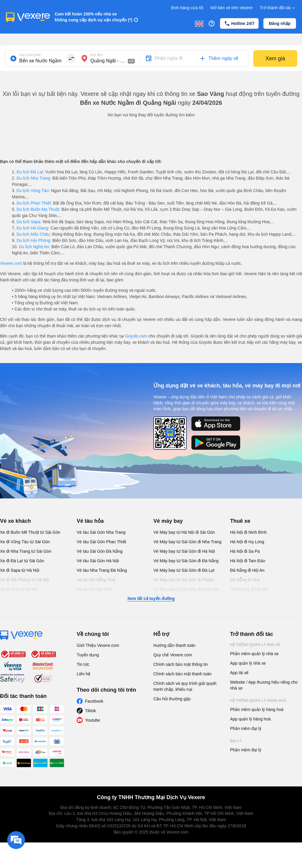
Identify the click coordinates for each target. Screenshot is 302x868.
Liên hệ (84, 674)
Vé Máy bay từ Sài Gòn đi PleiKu (184, 580)
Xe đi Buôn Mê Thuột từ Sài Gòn (30, 532)
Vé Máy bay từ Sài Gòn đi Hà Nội (184, 551)
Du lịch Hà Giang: (33, 228)
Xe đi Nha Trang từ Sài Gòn (26, 551)
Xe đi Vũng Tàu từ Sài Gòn (25, 542)
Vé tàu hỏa (90, 521)
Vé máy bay (168, 521)
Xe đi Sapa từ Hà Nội (20, 570)
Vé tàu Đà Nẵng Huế (96, 580)
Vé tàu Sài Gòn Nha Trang (101, 532)
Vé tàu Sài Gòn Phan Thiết (102, 542)
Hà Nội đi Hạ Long (247, 542)
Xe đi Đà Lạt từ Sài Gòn (22, 561)
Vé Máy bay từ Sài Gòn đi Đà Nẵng (186, 561)
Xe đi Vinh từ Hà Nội (19, 589)
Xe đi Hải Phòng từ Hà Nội (25, 580)
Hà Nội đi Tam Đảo (248, 561)
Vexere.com (11, 263)
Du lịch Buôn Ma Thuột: (38, 209)
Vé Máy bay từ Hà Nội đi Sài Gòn (184, 532)
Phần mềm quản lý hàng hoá (257, 709)
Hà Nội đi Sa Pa (245, 551)
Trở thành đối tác (278, 8)
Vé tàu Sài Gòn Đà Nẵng (100, 551)
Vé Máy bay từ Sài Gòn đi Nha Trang (187, 542)
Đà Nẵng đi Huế (245, 580)
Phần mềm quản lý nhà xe (254, 654)
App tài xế (239, 673)
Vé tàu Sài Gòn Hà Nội (98, 561)
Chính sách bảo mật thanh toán (183, 674)
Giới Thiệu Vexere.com (98, 645)
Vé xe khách (15, 521)
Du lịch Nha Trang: (34, 178)
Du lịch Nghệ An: (34, 247)
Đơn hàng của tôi (187, 8)
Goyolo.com (136, 336)
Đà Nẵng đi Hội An (247, 570)
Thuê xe (240, 521)
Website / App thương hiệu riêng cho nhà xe (264, 685)
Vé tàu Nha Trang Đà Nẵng (102, 570)
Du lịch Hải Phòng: (34, 240)
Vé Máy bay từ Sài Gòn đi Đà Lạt (184, 570)
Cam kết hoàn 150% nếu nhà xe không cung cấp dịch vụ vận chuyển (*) (93, 17)
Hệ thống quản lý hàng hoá (258, 701)
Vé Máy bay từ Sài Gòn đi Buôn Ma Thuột (186, 592)
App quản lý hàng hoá (250, 719)
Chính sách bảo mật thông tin (181, 664)
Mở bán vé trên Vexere (232, 8)
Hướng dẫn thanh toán (174, 645)
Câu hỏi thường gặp (172, 699)
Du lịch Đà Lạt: (30, 172)
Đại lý (236, 741)
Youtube (93, 720)
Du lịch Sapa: (29, 222)
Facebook (94, 701)
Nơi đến (97, 55)
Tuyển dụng (88, 655)
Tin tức (83, 664)
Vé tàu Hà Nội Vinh (94, 589)
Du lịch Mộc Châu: (34, 234)
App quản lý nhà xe (248, 663)
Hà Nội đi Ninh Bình (248, 532)
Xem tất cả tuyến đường (151, 598)
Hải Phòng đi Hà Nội (249, 589)
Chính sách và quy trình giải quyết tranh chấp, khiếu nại (185, 686)
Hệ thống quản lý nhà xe (255, 645)
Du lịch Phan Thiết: (34, 203)
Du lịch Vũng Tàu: (33, 191)
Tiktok (91, 711)
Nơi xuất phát (30, 55)
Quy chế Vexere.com (173, 655)
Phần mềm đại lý (246, 728)
